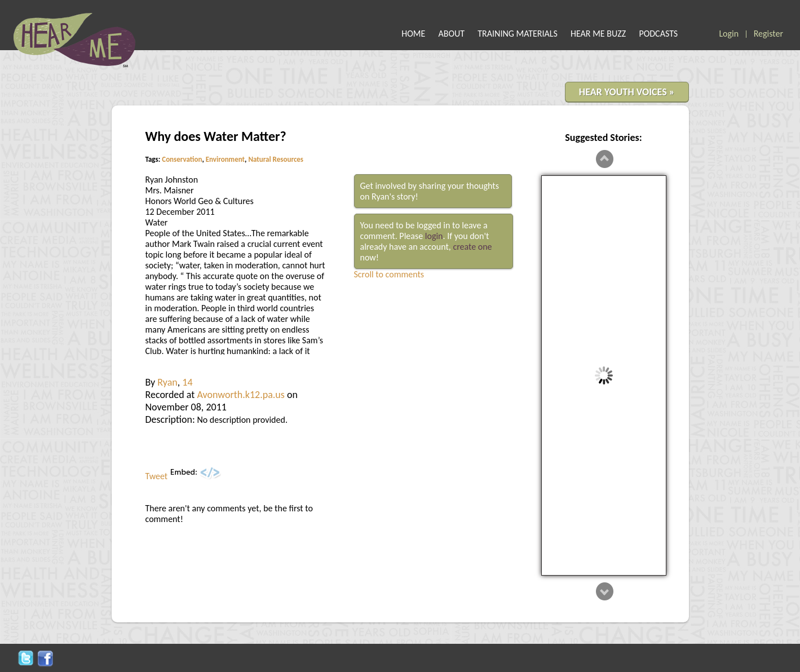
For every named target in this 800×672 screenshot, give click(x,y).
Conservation (182, 159)
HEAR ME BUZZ (598, 34)
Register (768, 34)
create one (472, 247)
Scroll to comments (389, 274)
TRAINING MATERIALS (518, 34)
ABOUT (452, 34)
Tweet (157, 476)
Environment (225, 159)
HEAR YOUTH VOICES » (627, 92)
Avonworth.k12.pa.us (240, 395)
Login (729, 34)
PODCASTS (658, 34)
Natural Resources (276, 159)
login (434, 236)
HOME (413, 34)
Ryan (167, 382)
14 (187, 382)
